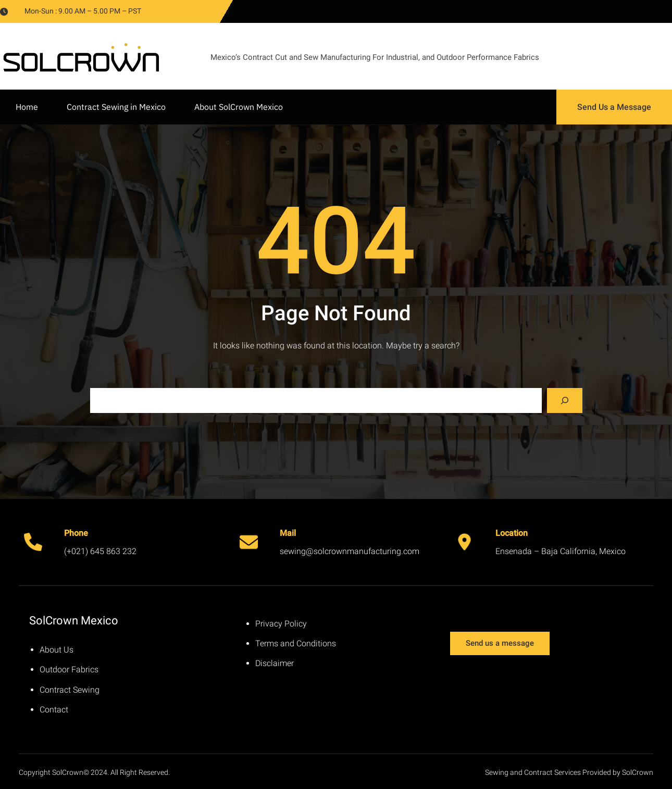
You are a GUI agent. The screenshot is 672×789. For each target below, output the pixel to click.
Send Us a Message (614, 107)
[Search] (565, 400)
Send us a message (500, 643)
